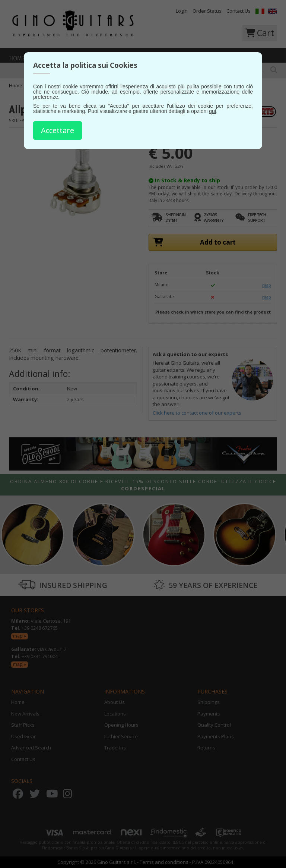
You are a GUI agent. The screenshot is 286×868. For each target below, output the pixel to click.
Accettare (58, 130)
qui (212, 111)
